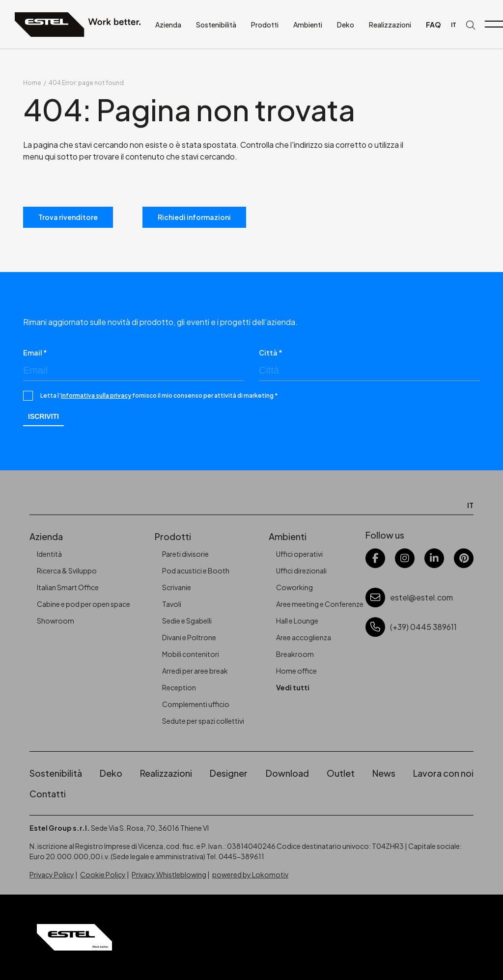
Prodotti (265, 25)
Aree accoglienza (304, 637)
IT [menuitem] (454, 25)
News (384, 773)
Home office (296, 671)
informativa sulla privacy (96, 395)
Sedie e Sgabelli (187, 621)
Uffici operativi (299, 554)
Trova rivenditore (68, 217)
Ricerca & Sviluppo (67, 571)
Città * (271, 353)
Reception (179, 687)
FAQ (433, 25)
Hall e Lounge (297, 621)
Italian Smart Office (68, 587)
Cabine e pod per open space (84, 604)
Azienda (168, 25)
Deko (346, 25)
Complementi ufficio (196, 704)
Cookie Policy (103, 874)
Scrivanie (177, 587)
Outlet (341, 773)
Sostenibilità (216, 25)
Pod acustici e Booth (196, 571)
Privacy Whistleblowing (169, 874)
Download (287, 773)
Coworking (294, 587)
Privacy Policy (52, 874)
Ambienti (308, 25)
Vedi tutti (293, 687)
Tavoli (172, 604)
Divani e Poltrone (189, 637)
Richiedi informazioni (194, 217)
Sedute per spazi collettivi (203, 721)
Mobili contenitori (191, 654)
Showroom (56, 621)
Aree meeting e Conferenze (320, 604)
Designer (229, 773)
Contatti (48, 794)
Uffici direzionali (301, 571)
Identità (49, 554)
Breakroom (295, 654)
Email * (35, 353)
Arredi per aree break (195, 671)
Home (32, 83)
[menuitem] (454, 25)
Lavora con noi (443, 773)
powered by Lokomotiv (250, 874)
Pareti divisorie (185, 554)
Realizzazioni (390, 25)
